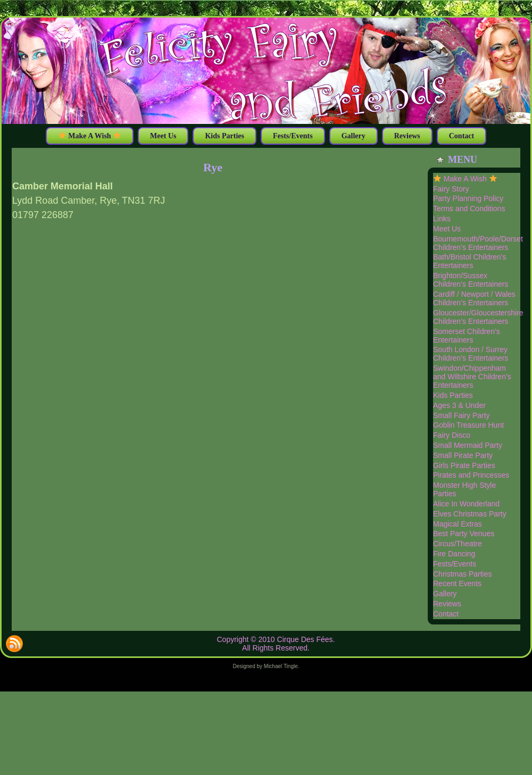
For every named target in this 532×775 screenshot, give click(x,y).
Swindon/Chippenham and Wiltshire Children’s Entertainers (472, 377)
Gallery (445, 594)
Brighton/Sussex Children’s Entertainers (471, 280)
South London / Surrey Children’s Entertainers (471, 354)
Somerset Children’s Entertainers (467, 336)
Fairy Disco (452, 435)
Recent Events (457, 584)
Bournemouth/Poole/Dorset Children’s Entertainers (478, 243)
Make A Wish (465, 179)
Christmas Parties (462, 574)
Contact (446, 614)
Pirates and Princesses (471, 475)
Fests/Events (455, 564)
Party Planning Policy (468, 198)
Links (442, 219)
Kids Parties (453, 395)
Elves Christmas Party (470, 514)
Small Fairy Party (462, 415)
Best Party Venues (464, 534)
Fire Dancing (454, 554)
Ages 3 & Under (459, 405)
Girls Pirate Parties (464, 465)
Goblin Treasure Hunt (468, 425)
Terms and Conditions (469, 209)
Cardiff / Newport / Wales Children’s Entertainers (474, 298)
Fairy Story (451, 189)
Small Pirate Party (463, 455)
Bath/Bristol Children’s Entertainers (469, 261)
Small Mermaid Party (468, 445)
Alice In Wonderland (466, 504)
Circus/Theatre (458, 544)
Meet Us (447, 229)
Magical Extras (458, 524)
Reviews (447, 604)
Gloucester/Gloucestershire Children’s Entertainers (478, 317)
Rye (213, 167)
